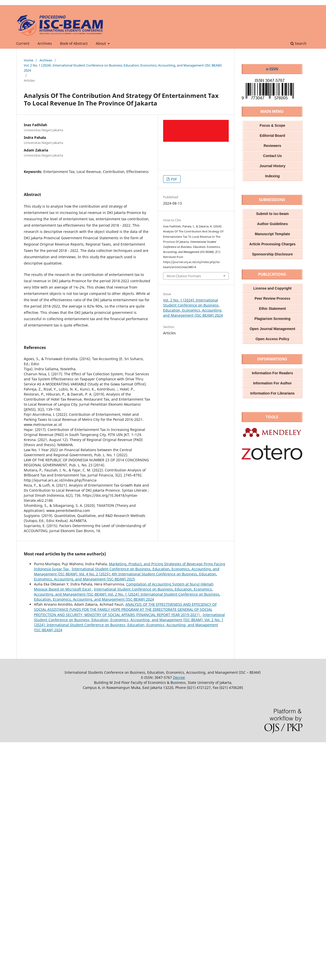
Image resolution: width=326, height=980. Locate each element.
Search (299, 43)
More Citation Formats (184, 276)
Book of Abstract (74, 43)
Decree (179, 677)
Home (28, 60)
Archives (45, 43)
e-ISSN (272, 69)
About (101, 43)
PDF (174, 179)
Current (23, 43)
